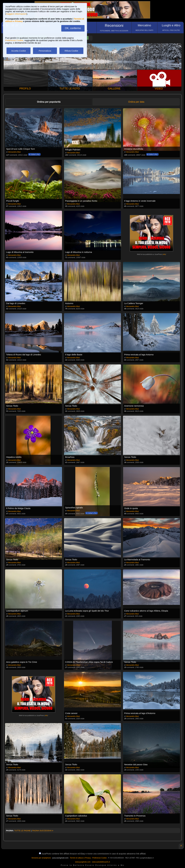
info (164, 254)
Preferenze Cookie (14, 40)
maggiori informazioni (16, 14)
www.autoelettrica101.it (101, 862)
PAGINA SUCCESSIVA (43, 831)
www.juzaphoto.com (83, 862)
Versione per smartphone (41, 858)
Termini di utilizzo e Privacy (80, 858)
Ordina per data (136, 102)
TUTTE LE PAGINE (22, 831)
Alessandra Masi (14, 152)
